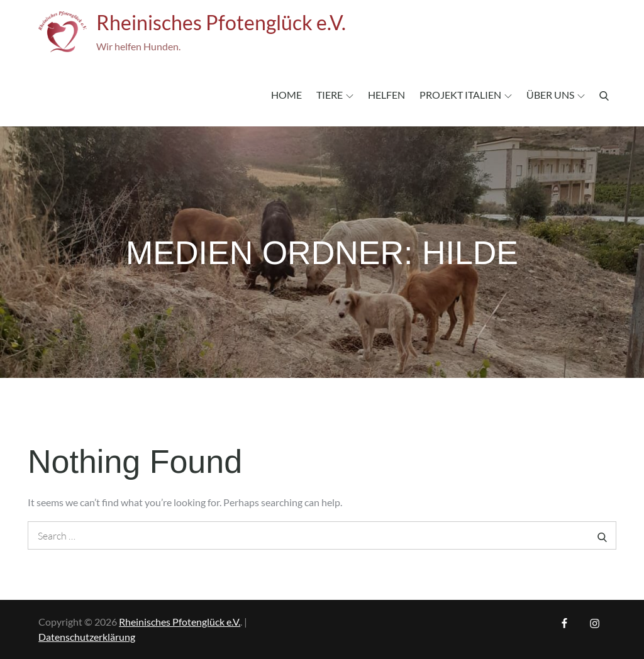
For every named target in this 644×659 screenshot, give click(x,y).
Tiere (335, 95)
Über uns (556, 95)
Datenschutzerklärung (87, 637)
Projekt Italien (466, 95)
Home (286, 95)
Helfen (386, 95)
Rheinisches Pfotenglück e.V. (221, 22)
